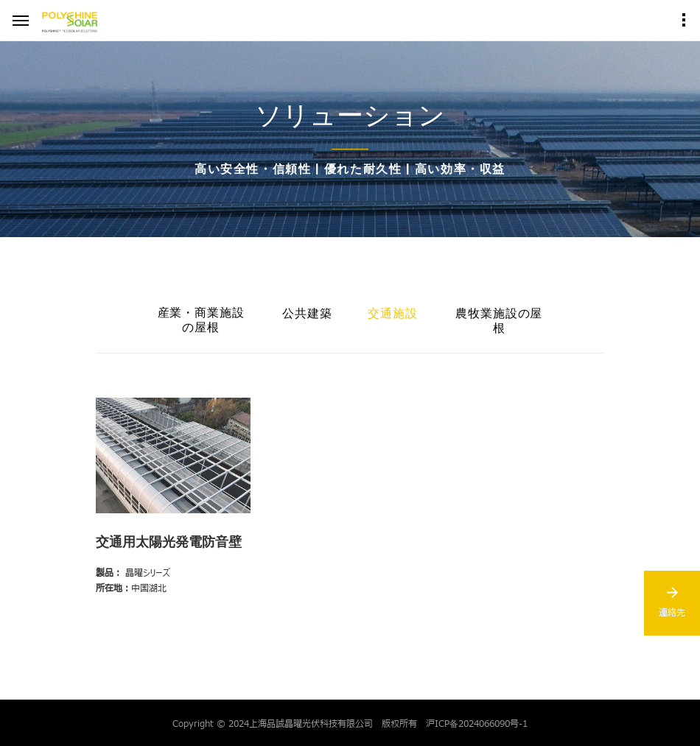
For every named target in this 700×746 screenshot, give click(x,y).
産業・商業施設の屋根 (202, 320)
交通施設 (393, 313)
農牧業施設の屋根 (499, 321)
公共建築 (307, 313)
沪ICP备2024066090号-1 (477, 723)
